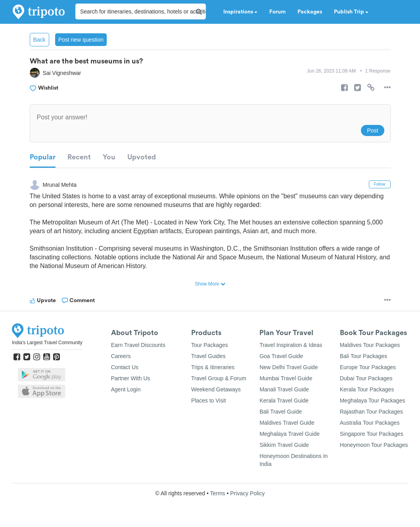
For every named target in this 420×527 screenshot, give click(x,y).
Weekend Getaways (216, 389)
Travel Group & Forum (219, 378)
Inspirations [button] (240, 12)
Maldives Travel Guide (287, 423)
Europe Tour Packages (368, 367)
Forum (277, 12)
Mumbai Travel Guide (286, 378)
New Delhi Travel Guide (289, 367)
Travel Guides (208, 356)
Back (39, 40)
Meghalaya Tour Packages (373, 401)
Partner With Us (131, 378)
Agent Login (126, 389)
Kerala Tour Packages (367, 389)
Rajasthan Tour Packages (371, 412)
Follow (380, 184)
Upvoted (142, 157)
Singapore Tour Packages (372, 434)
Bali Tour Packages (364, 356)
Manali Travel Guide (284, 389)
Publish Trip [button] (351, 12)
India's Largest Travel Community (47, 343)
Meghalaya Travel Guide (290, 434)
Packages (310, 12)
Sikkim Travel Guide (284, 445)
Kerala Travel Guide (284, 401)
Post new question (81, 40)
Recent (79, 157)
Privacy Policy (247, 493)
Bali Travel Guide (281, 412)
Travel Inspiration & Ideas (291, 345)
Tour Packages (210, 345)
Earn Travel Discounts (138, 345)
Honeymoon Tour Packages (374, 445)
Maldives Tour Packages (370, 345)
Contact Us (125, 367)
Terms (217, 493)
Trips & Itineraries (213, 367)
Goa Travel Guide (281, 356)
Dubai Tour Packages (366, 378)
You (109, 157)
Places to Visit (209, 401)
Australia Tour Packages (370, 423)
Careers (121, 356)
